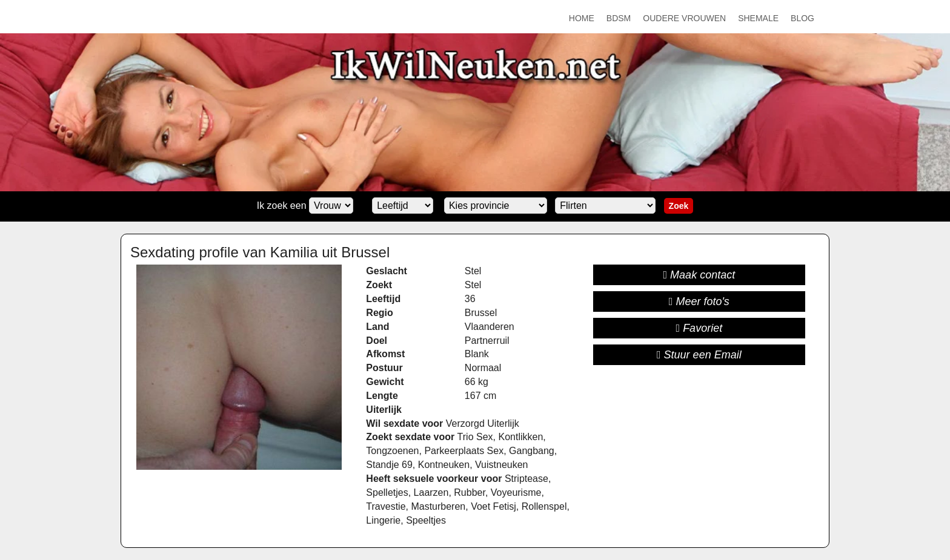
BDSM (619, 18)
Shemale (758, 18)
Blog (802, 18)
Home (582, 18)
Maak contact (699, 275)
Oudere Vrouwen (684, 18)
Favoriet (699, 328)
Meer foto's (699, 301)
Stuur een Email (699, 355)
